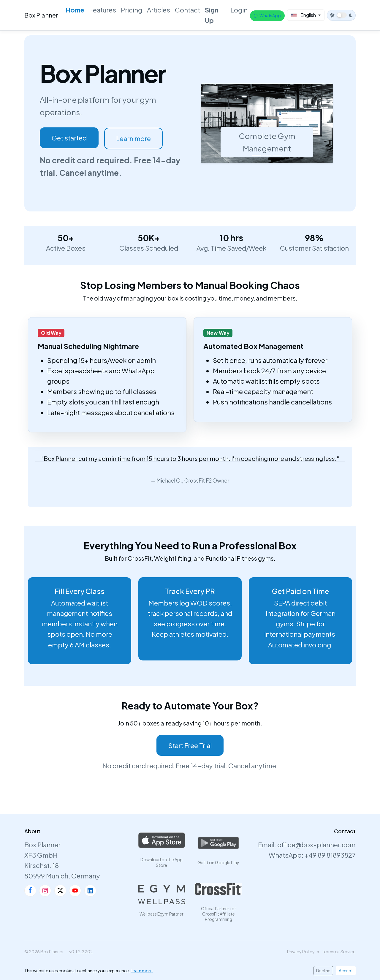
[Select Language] (306, 15)
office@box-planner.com (316, 845)
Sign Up (212, 15)
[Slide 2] (267, 155)
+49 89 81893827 (330, 855)
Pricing (132, 10)
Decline (323, 970)
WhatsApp (267, 15)
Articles (159, 10)
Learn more (134, 138)
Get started (69, 138)
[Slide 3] (278, 155)
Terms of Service (339, 951)
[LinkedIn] (90, 891)
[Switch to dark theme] (341, 15)
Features (103, 10)
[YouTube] (75, 891)
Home (75, 10)
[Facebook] (30, 891)
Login (239, 10)
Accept (346, 970)
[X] (60, 891)
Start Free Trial (190, 745)
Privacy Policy (301, 951)
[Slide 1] (256, 155)
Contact (187, 10)
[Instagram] (45, 891)
